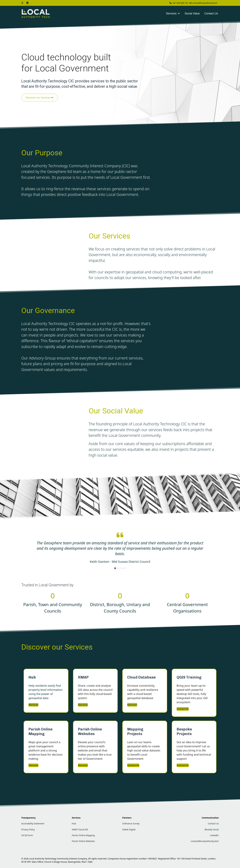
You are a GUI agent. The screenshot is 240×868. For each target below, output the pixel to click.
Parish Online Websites (90, 731)
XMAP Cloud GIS (80, 829)
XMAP (83, 677)
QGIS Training (189, 677)
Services (171, 13)
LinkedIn (214, 835)
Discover (33, 705)
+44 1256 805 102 (180, 3)
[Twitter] (22, 3)
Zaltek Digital (129, 829)
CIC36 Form (27, 835)
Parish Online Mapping (40, 731)
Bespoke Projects (184, 731)
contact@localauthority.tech (205, 3)
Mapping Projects (135, 731)
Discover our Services (39, 98)
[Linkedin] (27, 3)
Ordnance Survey (131, 824)
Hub (32, 677)
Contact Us (211, 13)
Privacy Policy (28, 829)
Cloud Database (141, 677)
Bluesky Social (212, 829)
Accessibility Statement (33, 824)
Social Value (192, 13)
